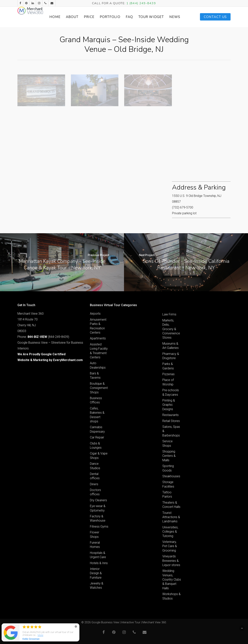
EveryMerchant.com (68, 360)
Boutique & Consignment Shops (99, 388)
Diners (94, 484)
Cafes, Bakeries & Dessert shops (97, 415)
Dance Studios (95, 466)
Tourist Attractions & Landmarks (171, 517)
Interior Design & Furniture (96, 573)
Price (104, 17)
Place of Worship (168, 382)
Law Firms (169, 314)
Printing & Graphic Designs (169, 405)
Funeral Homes (95, 545)
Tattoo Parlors (167, 494)
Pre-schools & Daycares (171, 392)
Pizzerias (168, 374)
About (87, 17)
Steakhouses (171, 476)
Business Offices (96, 400)
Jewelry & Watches (97, 585)
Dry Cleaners (98, 500)
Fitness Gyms (99, 527)
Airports (95, 314)
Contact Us (215, 17)
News (181, 17)
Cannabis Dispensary (97, 429)
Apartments (98, 338)
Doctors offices (95, 492)
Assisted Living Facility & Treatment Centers (99, 351)
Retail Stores (171, 421)
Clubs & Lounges (96, 445)
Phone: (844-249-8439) (43, 337)
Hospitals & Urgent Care (98, 555)
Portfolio (125, 17)
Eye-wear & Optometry (98, 508)
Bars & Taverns (95, 375)
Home (70, 17)
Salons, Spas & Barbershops (171, 431)
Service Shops (167, 443)
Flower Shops (95, 534)
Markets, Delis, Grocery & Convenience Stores (171, 329)
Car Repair (97, 437)
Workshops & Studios (171, 596)
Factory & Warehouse (98, 518)
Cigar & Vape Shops (99, 456)
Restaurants (170, 415)
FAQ (144, 17)
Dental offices (95, 476)
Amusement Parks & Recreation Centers (98, 326)
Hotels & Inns (99, 563)
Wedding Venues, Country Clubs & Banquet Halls (172, 580)
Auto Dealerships (98, 365)
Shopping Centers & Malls (169, 456)
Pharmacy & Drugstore (171, 356)
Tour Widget (162, 17)
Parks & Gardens (168, 366)
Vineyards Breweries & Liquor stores (171, 561)
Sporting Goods (168, 468)
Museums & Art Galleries (170, 346)
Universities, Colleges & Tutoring (170, 532)
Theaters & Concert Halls (171, 505)
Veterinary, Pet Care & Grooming (170, 546)
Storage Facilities (168, 484)
